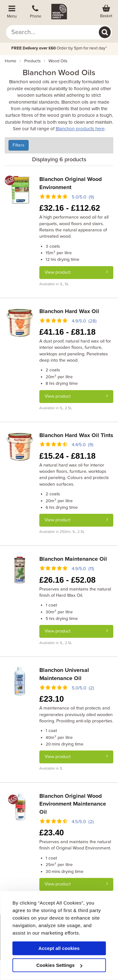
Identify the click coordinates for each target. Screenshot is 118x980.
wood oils (58, 61)
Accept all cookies (59, 948)
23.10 (52, 699)
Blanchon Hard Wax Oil (69, 311)
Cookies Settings (59, 965)
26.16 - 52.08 (67, 580)
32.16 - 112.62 (70, 208)
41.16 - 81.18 (67, 332)
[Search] (105, 32)
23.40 (52, 833)
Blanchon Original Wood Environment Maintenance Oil (73, 804)
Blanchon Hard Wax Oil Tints (76, 435)
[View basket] (106, 12)
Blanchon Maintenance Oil (73, 559)
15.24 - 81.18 (67, 456)
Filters (19, 145)
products (32, 61)
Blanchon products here (80, 129)
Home (11, 61)
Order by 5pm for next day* (59, 48)
